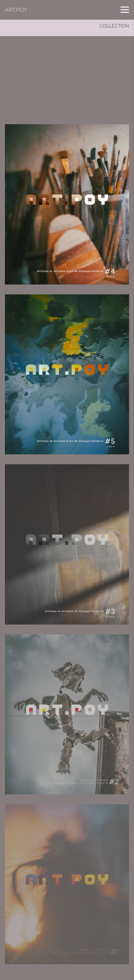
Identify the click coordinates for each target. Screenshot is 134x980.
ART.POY (16, 10)
